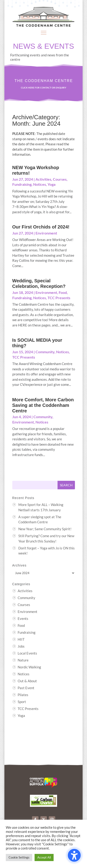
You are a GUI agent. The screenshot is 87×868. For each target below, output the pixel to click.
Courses (60, 179)
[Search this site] (35, 485)
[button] (44, 33)
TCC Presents (59, 298)
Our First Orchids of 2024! (41, 227)
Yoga (52, 184)
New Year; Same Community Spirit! (45, 529)
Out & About (27, 681)
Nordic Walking (29, 667)
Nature (23, 660)
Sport (22, 702)
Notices (40, 184)
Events (23, 618)
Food (63, 292)
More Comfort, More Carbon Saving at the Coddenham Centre (43, 405)
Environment (46, 233)
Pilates (23, 695)
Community (45, 352)
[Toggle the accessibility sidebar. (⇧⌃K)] (74, 855)
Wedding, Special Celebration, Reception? (39, 283)
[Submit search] (66, 485)
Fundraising (22, 184)
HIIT (21, 639)
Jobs (21, 646)
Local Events (27, 653)
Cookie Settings (19, 857)
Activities (43, 179)
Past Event (26, 688)
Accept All (44, 857)
